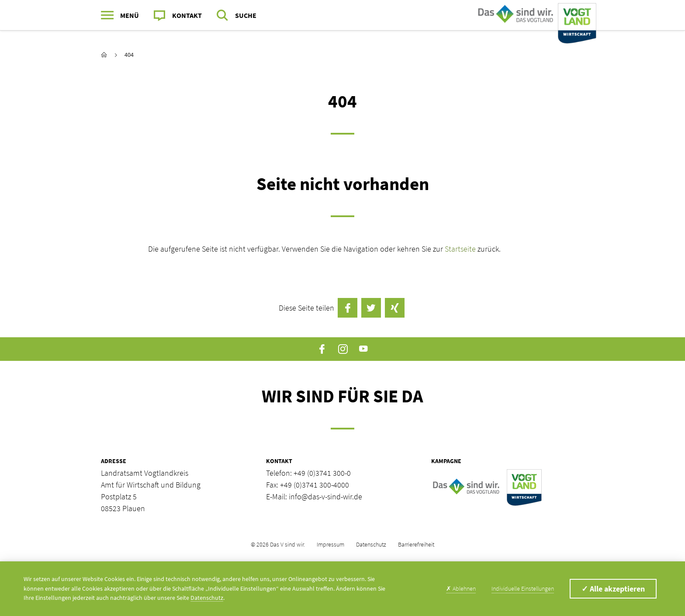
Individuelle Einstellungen (523, 588)
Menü (130, 15)
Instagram (343, 349)
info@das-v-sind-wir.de (325, 497)
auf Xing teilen (395, 308)
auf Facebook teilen (348, 308)
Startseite (461, 249)
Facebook (322, 349)
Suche (246, 15)
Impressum (330, 544)
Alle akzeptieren (613, 589)
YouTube (363, 349)
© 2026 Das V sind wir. (278, 544)
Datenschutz (371, 544)
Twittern (371, 308)
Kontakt (187, 15)
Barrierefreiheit (416, 544)
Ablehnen (461, 588)
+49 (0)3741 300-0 (322, 473)
